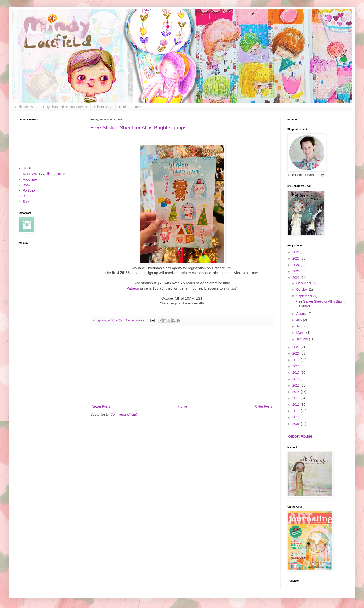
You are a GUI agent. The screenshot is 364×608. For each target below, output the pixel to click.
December (304, 283)
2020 (297, 353)
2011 (297, 411)
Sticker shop (103, 107)
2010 (297, 417)
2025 (297, 258)
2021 (297, 347)
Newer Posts (101, 406)
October (303, 290)
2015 (297, 385)
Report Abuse (300, 436)
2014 (297, 392)
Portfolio (29, 190)
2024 (297, 265)
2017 (297, 373)
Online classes (26, 107)
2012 (297, 405)
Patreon (133, 288)
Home (138, 107)
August (302, 314)
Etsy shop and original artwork (65, 107)
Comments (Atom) (124, 414)
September (305, 296)
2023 (297, 271)
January (303, 339)
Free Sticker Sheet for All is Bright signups (139, 128)
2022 (297, 278)
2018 (297, 366)
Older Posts (264, 406)
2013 (297, 398)
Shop (27, 202)
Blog (26, 196)
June (300, 326)
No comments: (136, 320)
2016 (297, 379)
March (301, 333)
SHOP (28, 168)
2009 (297, 424)
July (300, 320)
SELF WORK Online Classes (44, 174)
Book (123, 107)
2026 (297, 252)
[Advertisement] (182, 365)
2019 (297, 360)
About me (30, 179)
